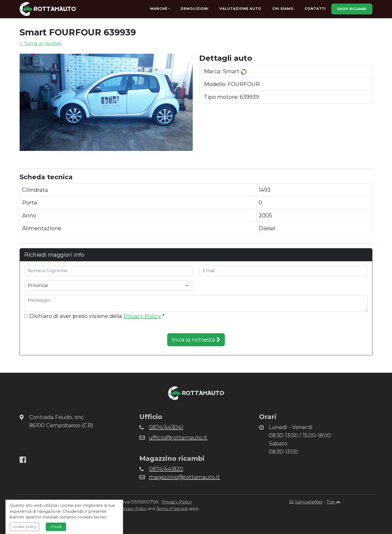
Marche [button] (159, 9)
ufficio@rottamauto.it (178, 438)
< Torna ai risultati (41, 43)
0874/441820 (166, 469)
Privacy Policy (142, 316)
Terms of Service (172, 509)
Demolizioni (195, 9)
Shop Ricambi (352, 9)
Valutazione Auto (240, 9)
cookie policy (24, 527)
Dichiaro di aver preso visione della (94, 316)
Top (333, 502)
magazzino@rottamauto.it (184, 477)
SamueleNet (309, 502)
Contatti (315, 9)
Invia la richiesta (196, 340)
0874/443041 (166, 427)
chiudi (56, 527)
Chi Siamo (283, 9)
